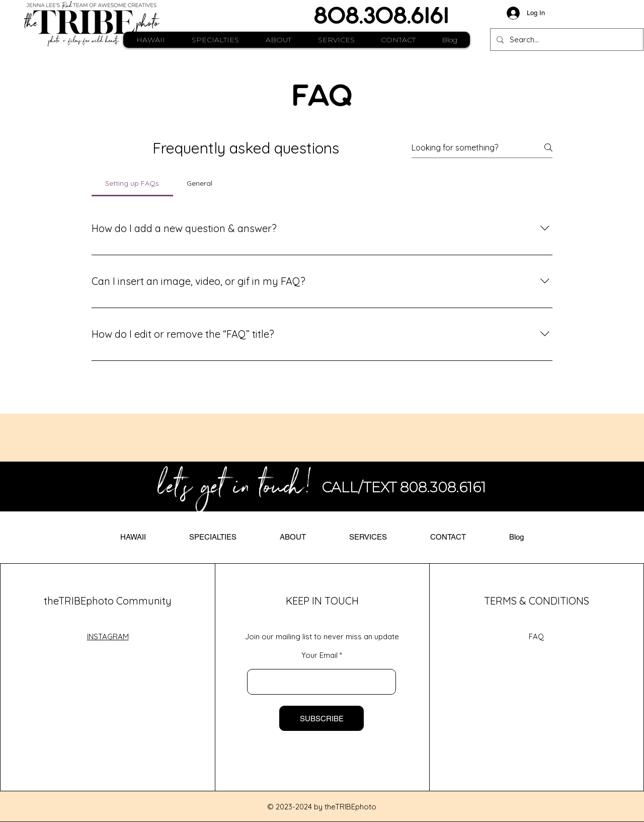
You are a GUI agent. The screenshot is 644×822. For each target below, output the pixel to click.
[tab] (132, 183)
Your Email (319, 655)
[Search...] (566, 40)
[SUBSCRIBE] (321, 718)
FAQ (536, 637)
